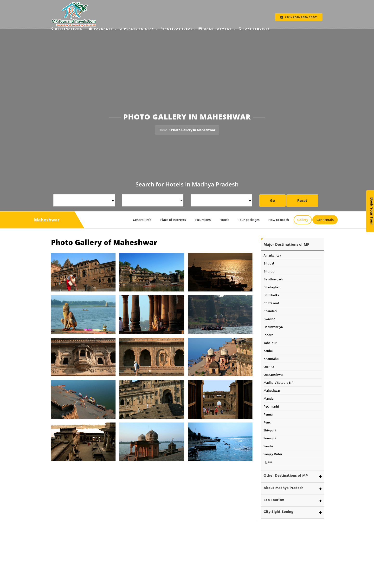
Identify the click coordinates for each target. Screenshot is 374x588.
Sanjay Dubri (273, 454)
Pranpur (197, 585)
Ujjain (268, 462)
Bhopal (269, 263)
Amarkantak (272, 255)
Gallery (303, 220)
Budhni (196, 580)
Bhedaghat (272, 287)
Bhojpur (270, 271)
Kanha (268, 351)
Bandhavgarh (273, 279)
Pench (268, 422)
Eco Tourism (274, 500)
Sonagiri (270, 438)
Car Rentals (325, 220)
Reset (302, 200)
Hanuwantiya (273, 327)
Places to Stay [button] (139, 29)
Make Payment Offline (278, 580)
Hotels (224, 220)
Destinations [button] (69, 29)
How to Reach (279, 220)
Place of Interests (173, 220)
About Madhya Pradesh (284, 488)
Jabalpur (270, 343)
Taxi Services (255, 29)
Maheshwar (272, 390)
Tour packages (249, 220)
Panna (268, 414)
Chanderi (270, 311)
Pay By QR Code (273, 585)
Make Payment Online (277, 574)
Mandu (269, 398)
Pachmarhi (271, 406)
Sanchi (268, 446)
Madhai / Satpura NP (278, 383)
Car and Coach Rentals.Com (141, 585)
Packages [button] (103, 29)
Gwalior (269, 319)
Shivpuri (270, 430)
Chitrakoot (271, 303)
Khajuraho (271, 359)
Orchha (269, 367)
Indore (268, 335)
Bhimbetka (271, 295)
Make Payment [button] (217, 29)
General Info (142, 220)
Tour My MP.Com (133, 580)
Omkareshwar (274, 375)
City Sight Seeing (278, 511)
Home (163, 130)
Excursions (203, 220)
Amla (195, 574)
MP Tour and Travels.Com (139, 574)
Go (272, 200)
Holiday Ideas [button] (178, 29)
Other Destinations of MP (286, 475)
